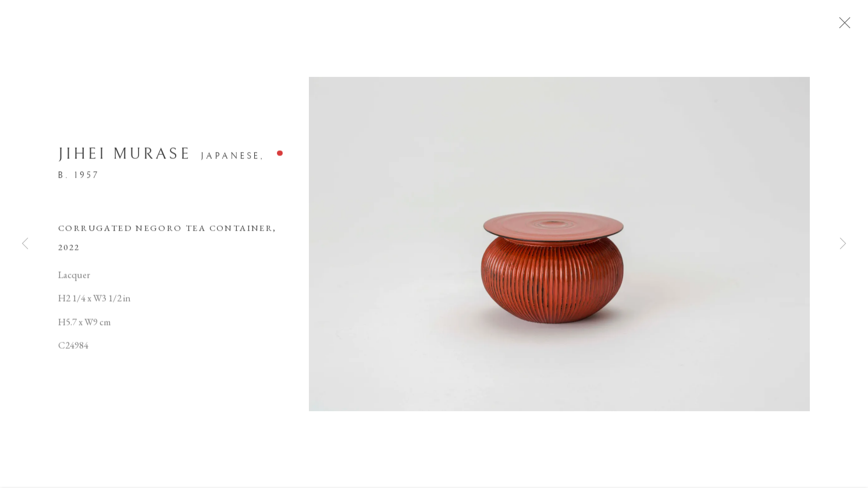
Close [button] (848, 26)
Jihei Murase (125, 158)
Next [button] (843, 244)
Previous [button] (25, 244)
